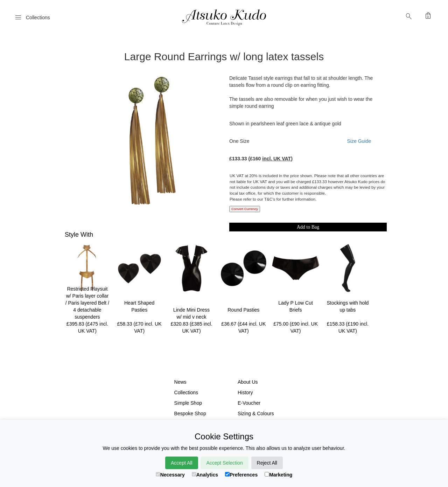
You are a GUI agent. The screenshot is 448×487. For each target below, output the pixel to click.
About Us (248, 382)
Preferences (241, 475)
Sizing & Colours (256, 413)
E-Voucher (249, 403)
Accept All (181, 463)
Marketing (278, 475)
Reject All (267, 463)
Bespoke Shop (190, 413)
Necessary (170, 475)
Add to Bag (308, 227)
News (180, 382)
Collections (186, 392)
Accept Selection (224, 463)
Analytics (205, 475)
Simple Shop (188, 403)
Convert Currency (245, 209)
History (245, 392)
